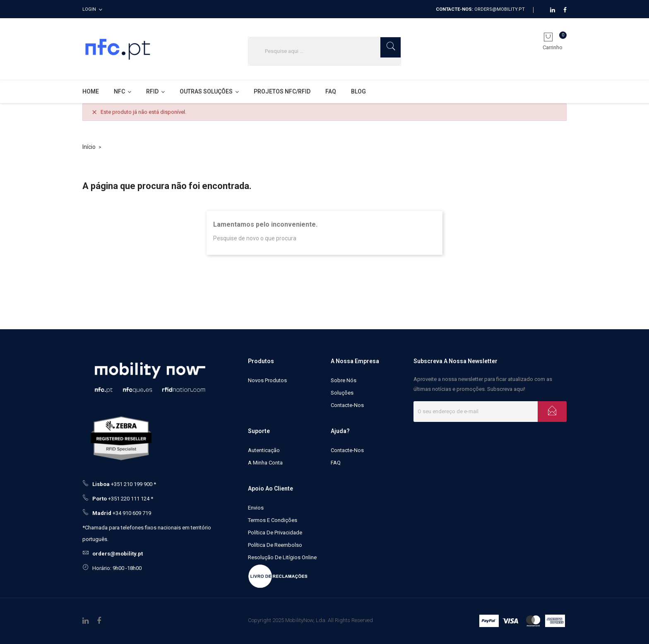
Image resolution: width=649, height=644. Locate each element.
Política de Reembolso (275, 545)
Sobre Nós (344, 380)
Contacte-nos (347, 405)
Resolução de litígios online (282, 557)
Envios (256, 508)
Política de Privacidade (275, 533)
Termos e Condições (273, 520)
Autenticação (264, 450)
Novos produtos (267, 380)
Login (89, 9)
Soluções (342, 393)
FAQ (336, 463)
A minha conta (265, 463)
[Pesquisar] (324, 51)
